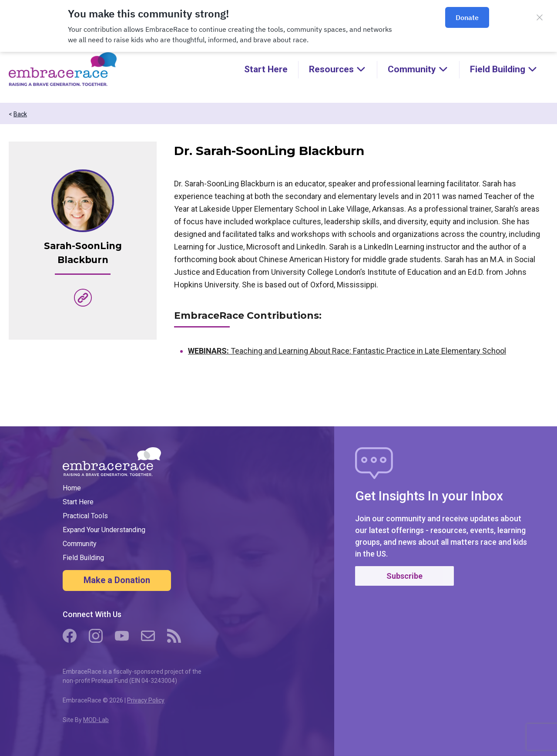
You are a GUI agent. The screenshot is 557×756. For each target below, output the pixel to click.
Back (20, 114)
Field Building (83, 558)
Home (72, 488)
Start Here (266, 69)
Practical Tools (85, 516)
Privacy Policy (146, 700)
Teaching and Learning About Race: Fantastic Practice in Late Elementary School (347, 351)
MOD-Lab (96, 720)
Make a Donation (117, 580)
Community (80, 544)
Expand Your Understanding (104, 530)
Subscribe (404, 576)
